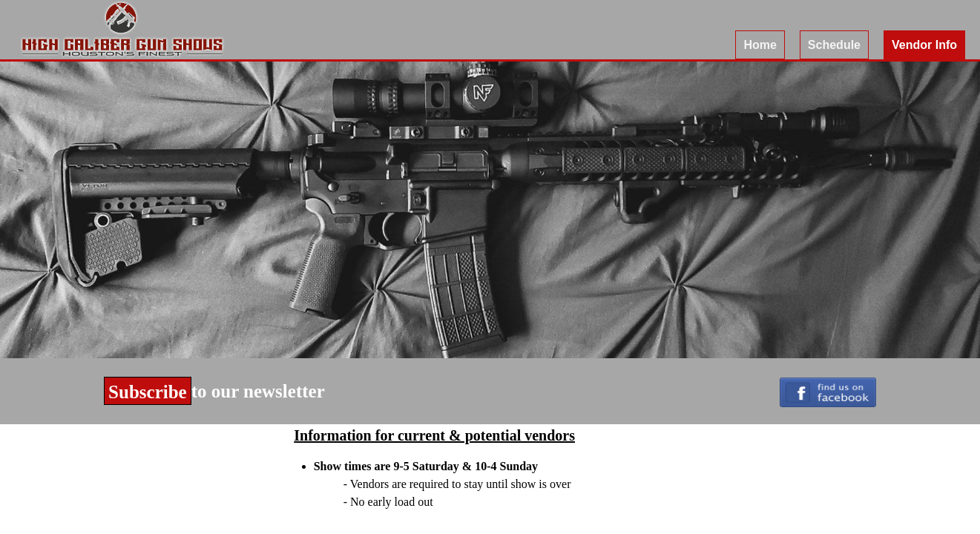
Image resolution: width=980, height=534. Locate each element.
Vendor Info (924, 45)
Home (760, 45)
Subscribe (148, 392)
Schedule (834, 45)
